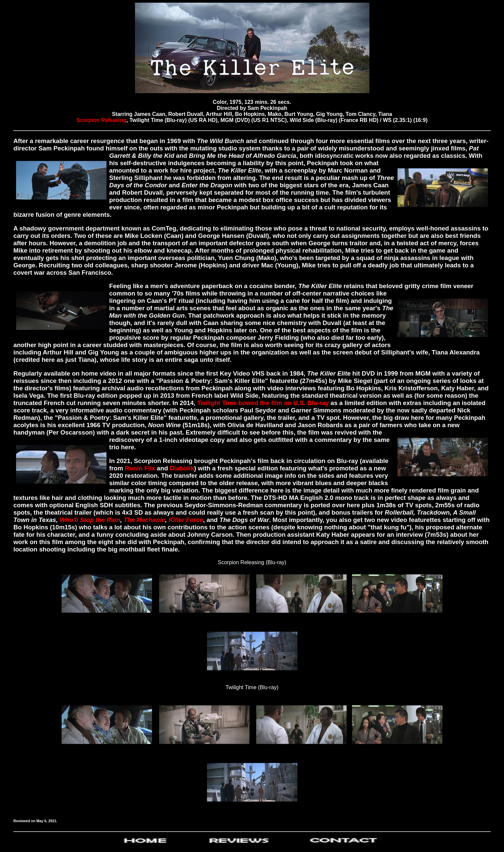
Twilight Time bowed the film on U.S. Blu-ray (263, 403)
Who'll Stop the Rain (90, 520)
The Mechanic (144, 520)
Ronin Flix (140, 468)
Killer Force (186, 520)
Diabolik (182, 468)
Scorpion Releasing (101, 120)
